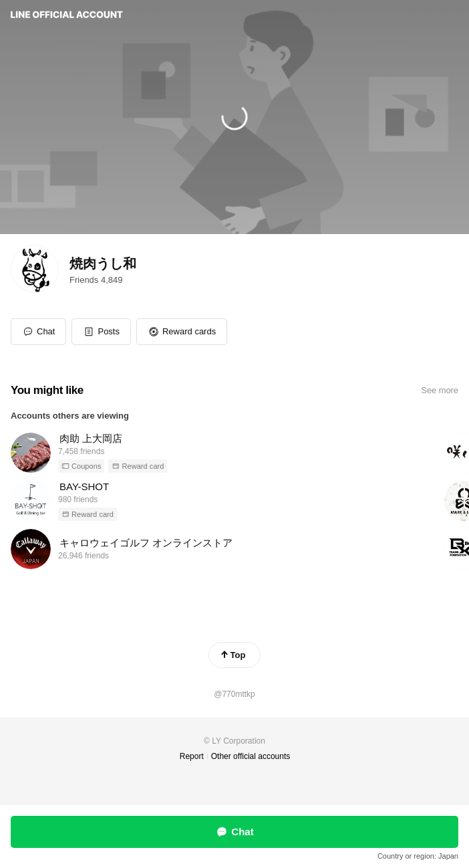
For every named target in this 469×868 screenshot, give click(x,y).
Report (192, 756)
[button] (101, 332)
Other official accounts (251, 756)
